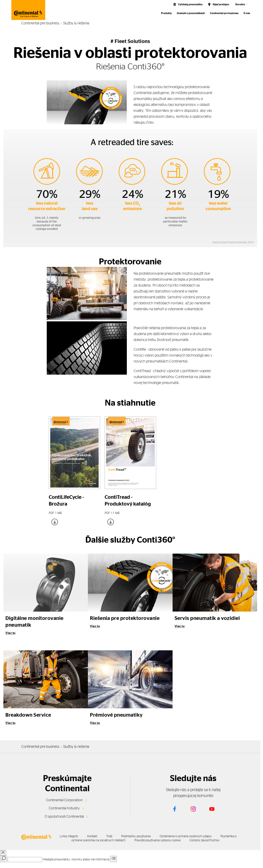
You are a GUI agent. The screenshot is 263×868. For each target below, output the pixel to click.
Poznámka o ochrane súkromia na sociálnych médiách (133, 840)
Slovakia (240, 4)
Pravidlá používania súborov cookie (208, 840)
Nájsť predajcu (221, 4)
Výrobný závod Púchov (153, 844)
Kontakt (112, 836)
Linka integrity (81, 836)
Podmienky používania (172, 836)
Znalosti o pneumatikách (191, 13)
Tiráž (137, 836)
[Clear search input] (113, 862)
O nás (247, 13)
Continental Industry (64, 808)
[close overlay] (3, 856)
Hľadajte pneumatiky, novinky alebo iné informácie (76, 863)
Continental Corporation (64, 800)
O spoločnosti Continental (64, 816)
